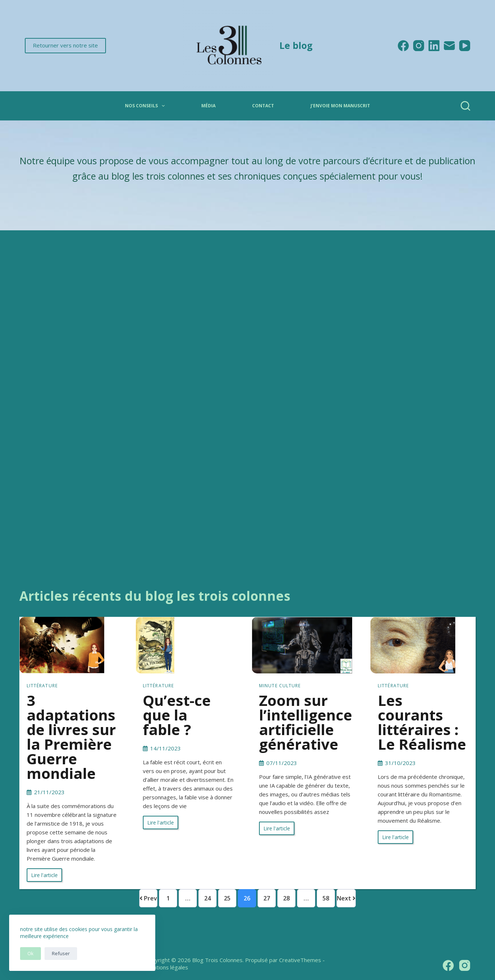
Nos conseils (146, 106)
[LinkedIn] (434, 46)
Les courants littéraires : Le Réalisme (422, 722)
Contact (263, 106)
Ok (31, 953)
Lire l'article (44, 875)
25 (227, 898)
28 (286, 898)
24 (207, 898)
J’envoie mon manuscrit (340, 106)
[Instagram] (419, 46)
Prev (148, 898)
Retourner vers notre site (65, 45)
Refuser (61, 953)
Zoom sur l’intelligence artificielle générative (306, 722)
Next (346, 898)
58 (326, 898)
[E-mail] (449, 46)
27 (267, 898)
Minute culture (280, 686)
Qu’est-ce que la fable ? (177, 715)
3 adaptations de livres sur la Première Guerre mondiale (71, 737)
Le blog (296, 45)
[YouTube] (465, 46)
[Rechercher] (465, 106)
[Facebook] (403, 46)
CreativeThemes (300, 960)
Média (208, 106)
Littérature (42, 686)
